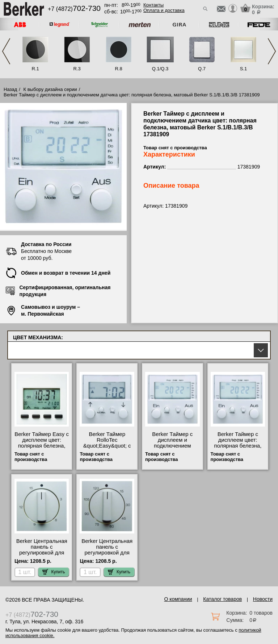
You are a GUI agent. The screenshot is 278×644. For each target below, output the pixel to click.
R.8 (118, 69)
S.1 (244, 69)
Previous (6, 51)
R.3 (77, 69)
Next (272, 51)
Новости (263, 599)
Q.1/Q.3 (160, 69)
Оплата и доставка (164, 10)
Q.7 (202, 69)
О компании (178, 599)
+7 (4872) (74, 9)
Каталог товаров (222, 599)
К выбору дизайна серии (50, 89)
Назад (10, 89)
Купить (54, 572)
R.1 (35, 69)
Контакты (153, 5)
